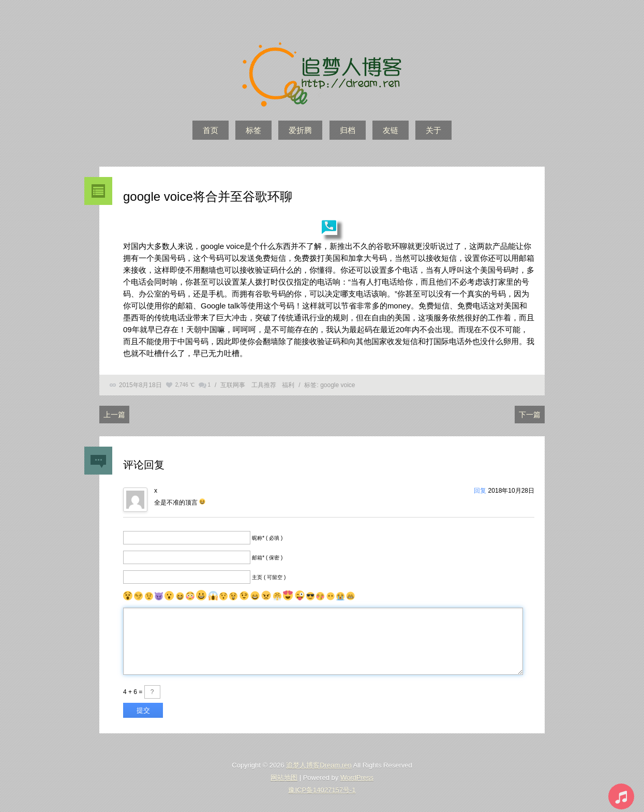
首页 (211, 130)
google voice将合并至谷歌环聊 (208, 196)
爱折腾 (300, 130)
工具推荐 (264, 385)
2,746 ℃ (185, 385)
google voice (338, 385)
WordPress (357, 778)
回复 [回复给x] (480, 491)
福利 (288, 385)
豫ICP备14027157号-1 (322, 790)
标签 (253, 130)
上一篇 (114, 415)
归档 (348, 130)
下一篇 (530, 415)
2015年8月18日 (140, 385)
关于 (433, 130)
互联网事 (233, 385)
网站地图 (284, 778)
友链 (391, 130)
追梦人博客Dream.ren (319, 765)
